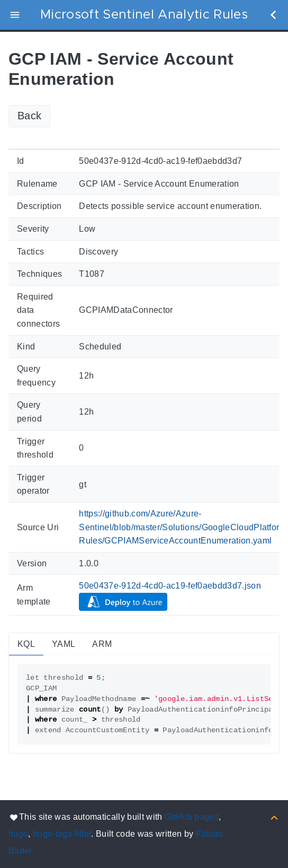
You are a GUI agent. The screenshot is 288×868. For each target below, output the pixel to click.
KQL (26, 644)
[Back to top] (274, 817)
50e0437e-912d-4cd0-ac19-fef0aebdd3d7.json (170, 586)
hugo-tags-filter (62, 834)
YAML (64, 644)
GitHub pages (192, 817)
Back (29, 116)
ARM (102, 644)
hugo (18, 834)
